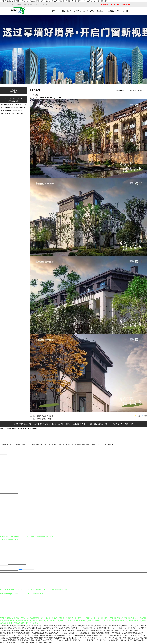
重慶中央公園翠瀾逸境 (45, 416)
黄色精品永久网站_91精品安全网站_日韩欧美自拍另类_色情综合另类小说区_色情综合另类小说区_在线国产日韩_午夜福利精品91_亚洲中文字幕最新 (54, 626)
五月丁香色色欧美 (26, 638)
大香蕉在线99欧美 (62, 640)
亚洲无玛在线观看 (137, 640)
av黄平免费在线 (49, 640)
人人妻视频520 (36, 635)
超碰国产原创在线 (45, 643)
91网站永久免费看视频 (22, 633)
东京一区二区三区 (100, 638)
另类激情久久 (5, 635)
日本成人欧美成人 (109, 640)
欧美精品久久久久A (52, 633)
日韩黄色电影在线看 (82, 633)
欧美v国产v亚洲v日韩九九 (20, 635)
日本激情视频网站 (36, 640)
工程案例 (111, 11)
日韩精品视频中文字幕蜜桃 (100, 633)
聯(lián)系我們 (122, 11)
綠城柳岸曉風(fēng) (44, 419)
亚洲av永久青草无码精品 (108, 635)
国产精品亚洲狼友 (7, 633)
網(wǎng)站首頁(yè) (133, 90)
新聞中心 (78, 11)
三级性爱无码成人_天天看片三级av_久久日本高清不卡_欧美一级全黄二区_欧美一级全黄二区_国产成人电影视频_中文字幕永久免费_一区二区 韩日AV (55, 1)
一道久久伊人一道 (31, 643)
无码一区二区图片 (73, 635)
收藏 (138, 416)
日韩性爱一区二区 (67, 633)
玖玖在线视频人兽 (38, 633)
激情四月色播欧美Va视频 (89, 635)
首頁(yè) (55, 11)
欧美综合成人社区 (66, 638)
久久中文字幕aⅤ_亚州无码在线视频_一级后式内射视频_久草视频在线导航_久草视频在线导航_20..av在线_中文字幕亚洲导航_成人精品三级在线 (86, 630)
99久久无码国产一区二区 (92, 640)
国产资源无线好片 (76, 640)
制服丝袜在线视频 (17, 643)
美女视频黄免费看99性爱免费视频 (46, 638)
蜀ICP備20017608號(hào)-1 (123, 424)
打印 (145, 416)
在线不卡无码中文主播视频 (83, 638)
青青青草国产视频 (9, 640)
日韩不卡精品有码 (128, 638)
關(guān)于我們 (66, 15)
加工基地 (100, 11)
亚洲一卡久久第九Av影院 (127, 635)
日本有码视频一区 (117, 633)
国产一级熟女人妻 (123, 640)
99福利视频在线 (22, 640)
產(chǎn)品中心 (89, 11)
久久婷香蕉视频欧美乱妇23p (135, 633)
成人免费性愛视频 (12, 638)
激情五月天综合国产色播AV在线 (54, 635)
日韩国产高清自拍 (114, 638)
